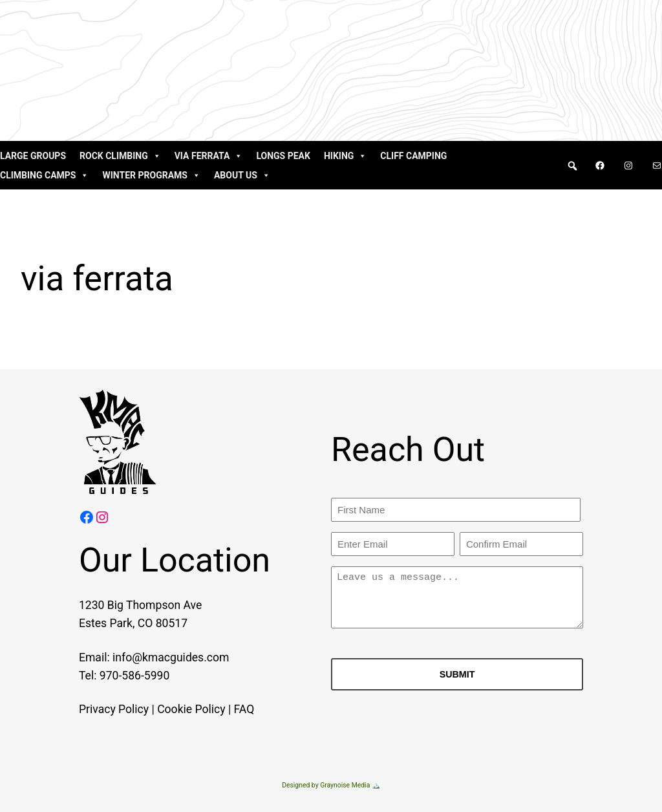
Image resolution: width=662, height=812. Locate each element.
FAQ (228, 709)
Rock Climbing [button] (120, 156)
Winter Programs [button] (151, 175)
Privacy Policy (98, 709)
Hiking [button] (345, 156)
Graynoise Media (345, 785)
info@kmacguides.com (155, 657)
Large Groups (33, 156)
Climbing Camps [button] (44, 175)
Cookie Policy (176, 709)
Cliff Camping (413, 156)
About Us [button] (242, 175)
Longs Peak (283, 156)
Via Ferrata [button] (209, 156)
